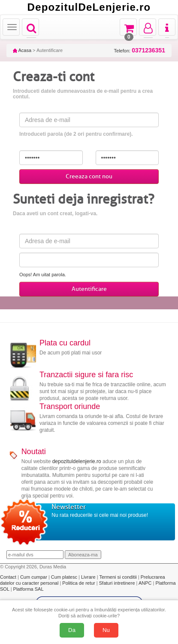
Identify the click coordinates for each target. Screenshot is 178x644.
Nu (106, 630)
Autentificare (89, 289)
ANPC (145, 583)
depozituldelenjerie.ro (77, 461)
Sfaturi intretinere (118, 583)
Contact (9, 577)
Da (72, 630)
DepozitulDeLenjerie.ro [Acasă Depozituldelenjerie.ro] (89, 7)
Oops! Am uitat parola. (43, 275)
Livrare (89, 577)
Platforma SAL (29, 589)
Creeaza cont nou (89, 176)
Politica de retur (79, 583)
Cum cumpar (34, 577)
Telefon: (140, 50)
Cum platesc (65, 577)
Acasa (22, 50)
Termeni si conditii (118, 577)
